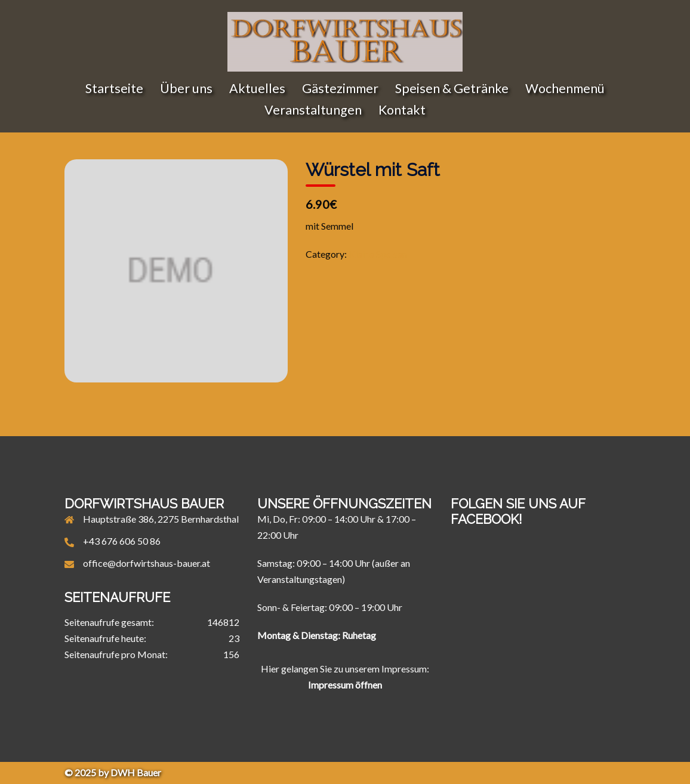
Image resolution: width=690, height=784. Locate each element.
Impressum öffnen (345, 685)
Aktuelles (257, 88)
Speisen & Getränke (452, 88)
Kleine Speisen (378, 254)
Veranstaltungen (313, 110)
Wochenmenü (565, 88)
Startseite (114, 88)
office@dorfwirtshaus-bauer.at (147, 563)
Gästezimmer (340, 88)
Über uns (186, 88)
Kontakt (402, 110)
